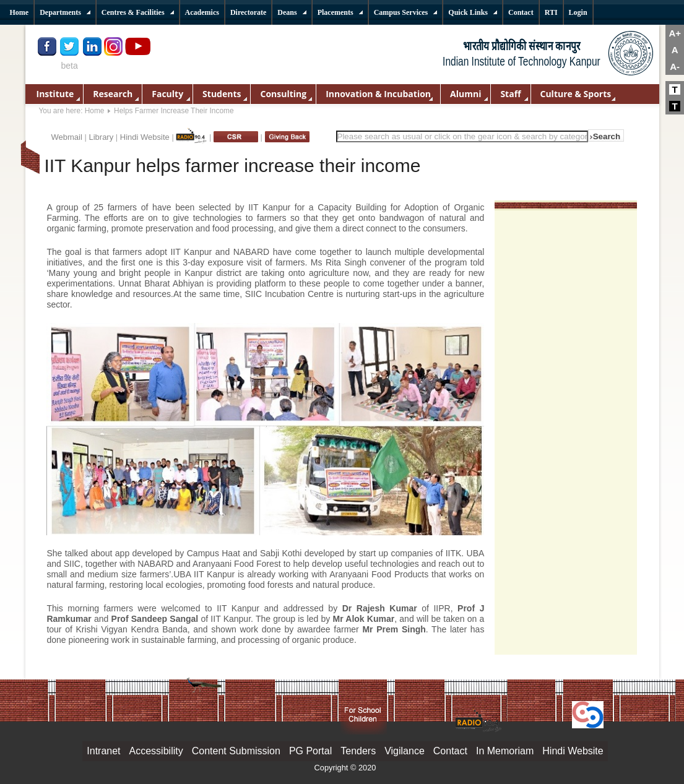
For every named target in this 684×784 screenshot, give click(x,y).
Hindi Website (145, 137)
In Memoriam (505, 751)
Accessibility (156, 751)
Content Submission (236, 751)
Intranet (103, 751)
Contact (450, 751)
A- (675, 67)
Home (95, 111)
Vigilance (405, 751)
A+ (675, 33)
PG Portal (310, 751)
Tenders (358, 751)
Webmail (67, 137)
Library (101, 137)
